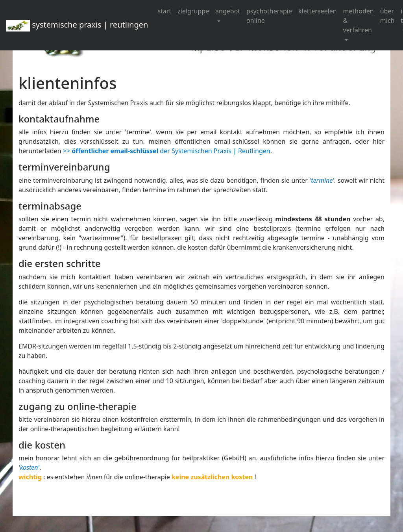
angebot (228, 11)
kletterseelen (318, 11)
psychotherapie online (269, 16)
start (164, 11)
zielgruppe (193, 11)
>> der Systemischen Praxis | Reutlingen (167, 151)
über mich (387, 16)
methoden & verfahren (359, 20)
